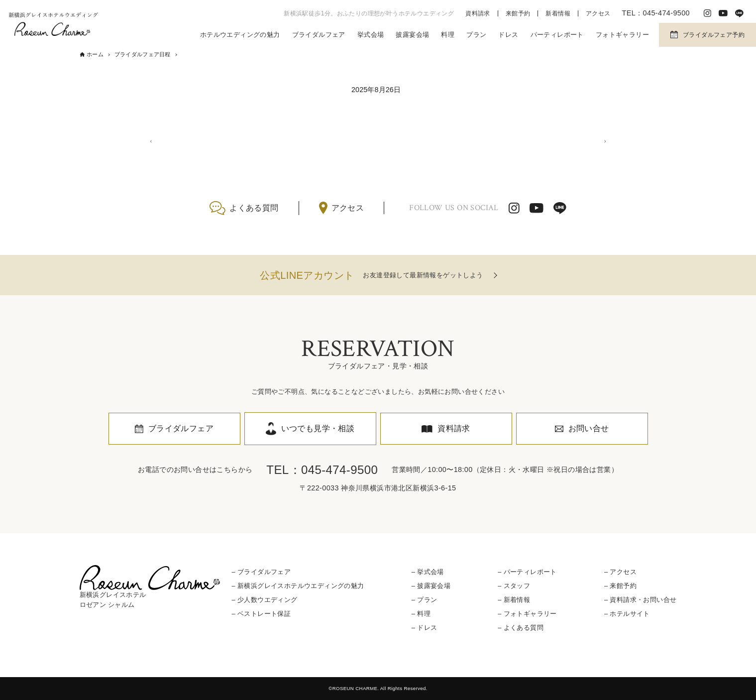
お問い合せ (589, 428)
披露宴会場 (412, 35)
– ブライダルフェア (262, 572)
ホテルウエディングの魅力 (240, 35)
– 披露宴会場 (431, 586)
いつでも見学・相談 (318, 428)
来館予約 (518, 13)
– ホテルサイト (627, 614)
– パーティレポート (527, 572)
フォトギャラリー (622, 35)
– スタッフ (514, 586)
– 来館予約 (620, 586)
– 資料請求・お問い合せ (640, 600)
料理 (448, 35)
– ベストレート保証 (262, 614)
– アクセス (620, 572)
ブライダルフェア (319, 35)
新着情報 (558, 13)
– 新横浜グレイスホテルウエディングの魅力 (298, 586)
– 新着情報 (514, 600)
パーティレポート (557, 35)
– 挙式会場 (428, 572)
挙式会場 (371, 35)
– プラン (425, 600)
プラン (476, 35)
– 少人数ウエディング (265, 600)
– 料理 (421, 614)
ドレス (508, 35)
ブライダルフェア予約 (714, 35)
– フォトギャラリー (527, 614)
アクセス (598, 13)
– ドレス (425, 628)
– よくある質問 (521, 628)
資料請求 (478, 13)
